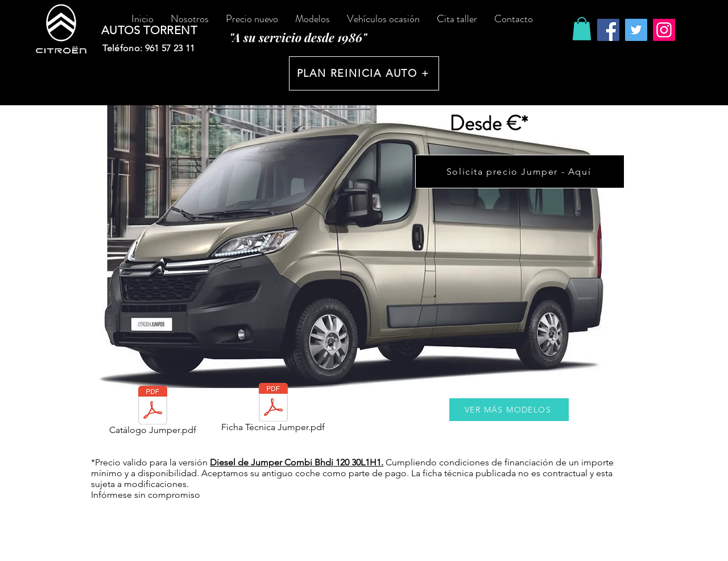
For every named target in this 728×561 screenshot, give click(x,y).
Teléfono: (123, 48)
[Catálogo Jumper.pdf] (152, 413)
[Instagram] (664, 30)
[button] (582, 29)
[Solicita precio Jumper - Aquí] (520, 172)
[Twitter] (636, 30)
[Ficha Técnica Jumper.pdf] (273, 410)
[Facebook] (608, 30)
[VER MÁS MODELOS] (509, 410)
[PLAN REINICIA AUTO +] (364, 73)
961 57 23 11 (170, 48)
